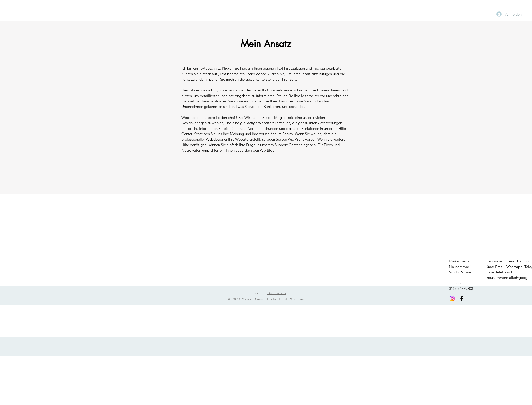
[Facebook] (462, 298)
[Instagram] (452, 298)
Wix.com (297, 299)
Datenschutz (277, 293)
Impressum (254, 293)
